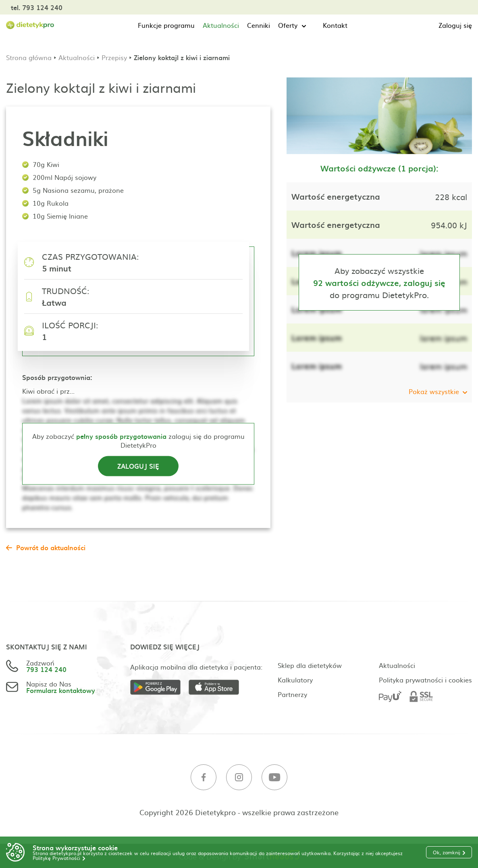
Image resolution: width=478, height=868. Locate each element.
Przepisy (114, 57)
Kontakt (335, 25)
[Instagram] (239, 777)
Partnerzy (292, 694)
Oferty (288, 25)
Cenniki (259, 25)
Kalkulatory (295, 680)
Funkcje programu (166, 25)
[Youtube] (274, 777)
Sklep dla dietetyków (310, 665)
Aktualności (221, 25)
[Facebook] (204, 777)
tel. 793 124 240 (37, 7)
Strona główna (29, 57)
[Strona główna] (30, 25)
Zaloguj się (455, 25)
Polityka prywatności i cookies (425, 680)
